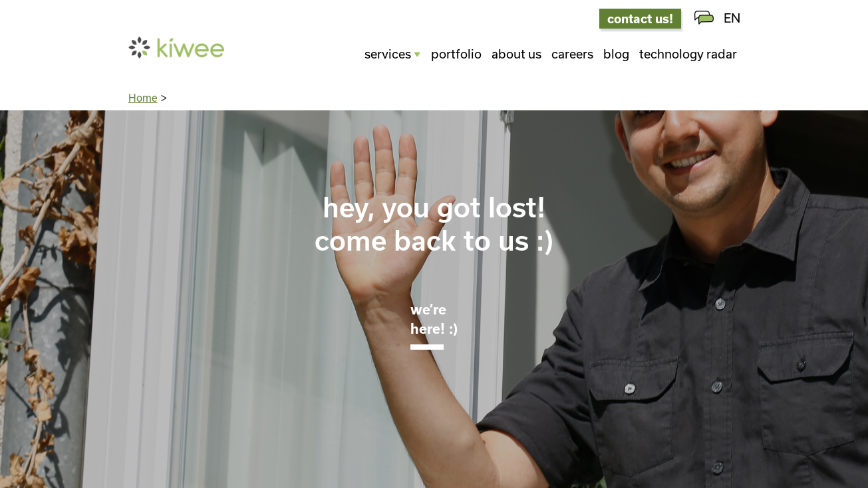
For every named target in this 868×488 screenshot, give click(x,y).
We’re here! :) (434, 318)
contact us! (640, 19)
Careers (572, 54)
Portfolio (456, 54)
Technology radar (688, 54)
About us (516, 54)
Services (388, 54)
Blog (616, 54)
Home (143, 98)
